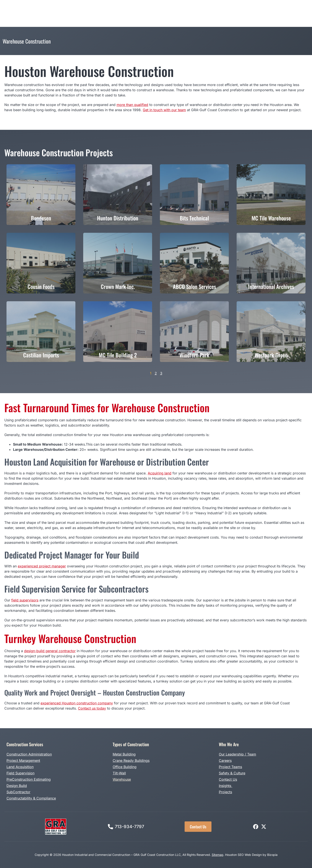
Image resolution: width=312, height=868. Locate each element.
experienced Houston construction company (77, 703)
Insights (226, 786)
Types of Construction (123, 9)
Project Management (23, 761)
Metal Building (124, 754)
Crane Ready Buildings (131, 761)
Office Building (125, 767)
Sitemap (218, 855)
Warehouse (122, 779)
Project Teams (230, 767)
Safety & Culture (232, 773)
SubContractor (18, 792)
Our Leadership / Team (237, 754)
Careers (225, 761)
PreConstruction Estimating (29, 779)
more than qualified (132, 105)
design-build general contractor (50, 651)
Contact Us (228, 779)
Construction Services (80, 9)
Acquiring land (160, 473)
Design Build (157, 9)
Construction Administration (29, 754)
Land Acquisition (20, 767)
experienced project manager (42, 566)
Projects (180, 9)
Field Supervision (20, 773)
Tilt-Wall (119, 773)
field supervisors (25, 600)
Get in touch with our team (164, 110)
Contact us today (92, 708)
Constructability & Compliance (31, 798)
